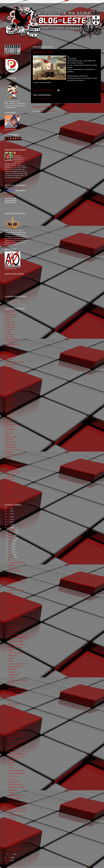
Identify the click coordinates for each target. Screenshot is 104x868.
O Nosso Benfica (10, 429)
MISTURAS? (12, 669)
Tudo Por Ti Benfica (11, 482)
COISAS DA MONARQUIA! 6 (17, 582)
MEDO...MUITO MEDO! (16, 642)
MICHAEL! (12, 739)
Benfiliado (8, 332)
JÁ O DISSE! (12, 821)
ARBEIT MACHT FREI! (15, 647)
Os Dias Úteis (9, 439)
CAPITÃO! (11, 801)
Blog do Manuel (10, 337)
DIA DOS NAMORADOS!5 (16, 715)
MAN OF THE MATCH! (15, 784)
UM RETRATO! (13, 760)
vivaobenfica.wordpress (12, 500)
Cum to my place (10, 357)
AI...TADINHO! (13, 749)
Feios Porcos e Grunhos (12, 377)
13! (9, 701)
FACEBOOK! (12, 752)
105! (10, 560)
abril (10, 552)
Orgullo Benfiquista (11, 437)
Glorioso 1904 (9, 392)
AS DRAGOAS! (13, 835)
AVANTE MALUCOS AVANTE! (18, 808)
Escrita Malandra (10, 364)
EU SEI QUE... (13, 568)
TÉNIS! (11, 710)
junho (10, 546)
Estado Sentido (9, 367)
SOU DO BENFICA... (15, 629)
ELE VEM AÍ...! (13, 672)
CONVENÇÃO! (13, 790)
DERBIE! (11, 650)
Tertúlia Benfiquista (11, 475)
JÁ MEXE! (11, 818)
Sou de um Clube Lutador (13, 472)
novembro (12, 533)
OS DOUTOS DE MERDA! (17, 771)
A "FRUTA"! (12, 762)
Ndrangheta (8, 415)
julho (10, 544)
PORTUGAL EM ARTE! (15, 618)
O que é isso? (9, 432)
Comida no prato (10, 352)
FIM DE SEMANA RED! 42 (17, 563)
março (11, 555)
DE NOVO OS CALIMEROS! (17, 787)
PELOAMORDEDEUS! (15, 667)
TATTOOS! (12, 707)
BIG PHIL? (12, 765)
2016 (9, 508)
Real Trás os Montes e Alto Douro (15, 455)
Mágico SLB (8, 412)
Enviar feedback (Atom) (48, 111)
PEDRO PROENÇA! (15, 798)
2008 (9, 858)
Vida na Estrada (10, 487)
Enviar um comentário (42, 99)
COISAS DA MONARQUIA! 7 (17, 579)
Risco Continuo (9, 462)
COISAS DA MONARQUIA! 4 (17, 689)
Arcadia (7, 319)
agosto (11, 541)
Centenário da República (12, 344)
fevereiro (11, 557)
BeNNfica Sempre (10, 327)
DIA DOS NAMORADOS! (16, 757)
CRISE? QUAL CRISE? (43, 52)
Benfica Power (9, 329)
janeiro (11, 854)
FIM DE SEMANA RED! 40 (17, 712)
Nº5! (10, 573)
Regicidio (8, 457)
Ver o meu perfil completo (13, 180)
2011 (9, 522)
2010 (9, 525)
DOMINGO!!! (12, 726)
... (9, 624)
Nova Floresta (9, 417)
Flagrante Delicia (10, 379)
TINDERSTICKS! (14, 675)
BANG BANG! (13, 656)
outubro (11, 535)
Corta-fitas (8, 354)
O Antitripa (8, 422)
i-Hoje (6, 497)
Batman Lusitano (10, 324)
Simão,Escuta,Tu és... (12, 467)
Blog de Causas (10, 334)
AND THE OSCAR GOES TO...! (18, 621)
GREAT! (11, 661)
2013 (9, 517)
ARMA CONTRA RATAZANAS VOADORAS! (18, 843)
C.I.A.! (10, 699)
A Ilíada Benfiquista (11, 314)
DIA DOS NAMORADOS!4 (16, 718)
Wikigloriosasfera (10, 492)
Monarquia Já (9, 409)
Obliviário (8, 434)
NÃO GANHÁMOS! (14, 626)
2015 (9, 511)
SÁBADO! (11, 632)
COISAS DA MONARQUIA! (17, 773)
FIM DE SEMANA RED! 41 (17, 635)
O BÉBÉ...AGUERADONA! (17, 645)
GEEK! (10, 596)
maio (10, 549)
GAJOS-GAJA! (13, 608)
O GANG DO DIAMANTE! (16, 733)
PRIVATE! (11, 565)
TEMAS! (11, 721)
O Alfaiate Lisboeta (11, 420)
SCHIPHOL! (12, 587)
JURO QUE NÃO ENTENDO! (17, 691)
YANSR (7, 495)
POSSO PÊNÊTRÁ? (15, 832)
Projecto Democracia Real (13, 450)
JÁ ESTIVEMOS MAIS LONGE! (18, 598)
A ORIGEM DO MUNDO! (16, 590)
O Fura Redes (9, 427)
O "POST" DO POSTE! (15, 815)
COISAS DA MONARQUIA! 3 (17, 723)
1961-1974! (12, 779)
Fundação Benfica (10, 385)
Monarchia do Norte (11, 407)
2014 (9, 514)
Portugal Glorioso (10, 445)
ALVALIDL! (12, 658)
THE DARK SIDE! (14, 782)
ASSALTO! (12, 793)
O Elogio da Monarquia (12, 425)
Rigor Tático (8, 460)
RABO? (11, 768)
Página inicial (69, 107)
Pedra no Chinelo (10, 442)
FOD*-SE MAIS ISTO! (15, 824)
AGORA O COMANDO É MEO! (18, 680)
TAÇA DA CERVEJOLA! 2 (16, 826)
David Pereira (9, 359)
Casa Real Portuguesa (12, 339)
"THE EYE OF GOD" (15, 571)
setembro (12, 538)
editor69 (19, 153)
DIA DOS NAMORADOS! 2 (17, 746)
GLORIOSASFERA (11, 387)
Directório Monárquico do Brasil (14, 362)
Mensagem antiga (92, 107)
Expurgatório (9, 369)
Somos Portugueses (11, 469)
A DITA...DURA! (13, 776)
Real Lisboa (8, 452)
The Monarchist (10, 477)
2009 (9, 528)
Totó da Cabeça (10, 480)
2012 (9, 519)
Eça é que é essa (10, 372)
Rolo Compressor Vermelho (13, 465)
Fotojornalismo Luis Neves (13, 382)
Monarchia (8, 404)
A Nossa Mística (10, 317)
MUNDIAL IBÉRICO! (15, 846)
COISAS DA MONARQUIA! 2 (17, 754)
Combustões (9, 349)
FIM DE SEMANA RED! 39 (17, 796)
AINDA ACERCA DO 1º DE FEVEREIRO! (17, 850)
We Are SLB (8, 490)
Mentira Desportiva (11, 402)
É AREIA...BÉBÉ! (14, 704)
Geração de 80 (9, 389)
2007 (9, 860)
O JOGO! (11, 683)
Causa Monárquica (11, 342)
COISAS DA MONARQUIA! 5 (17, 664)
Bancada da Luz (10, 322)
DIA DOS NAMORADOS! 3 (17, 736)
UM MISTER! (12, 686)
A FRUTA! (11, 678)
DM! (10, 585)
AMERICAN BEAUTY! (15, 615)
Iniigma (7, 394)
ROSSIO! (11, 593)
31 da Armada (9, 312)
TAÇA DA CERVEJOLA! (16, 829)
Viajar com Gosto (10, 485)
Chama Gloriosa (10, 347)
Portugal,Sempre (10, 447)
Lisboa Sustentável (11, 399)
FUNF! (10, 576)
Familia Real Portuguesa (12, 374)
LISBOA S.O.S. (9, 397)
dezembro (12, 530)
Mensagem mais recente (44, 107)
